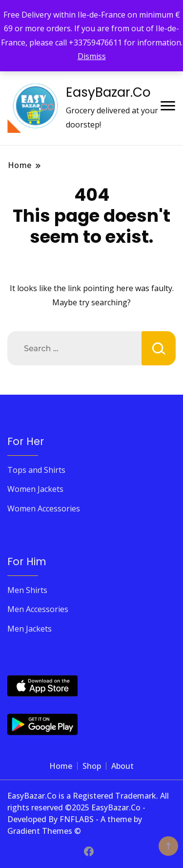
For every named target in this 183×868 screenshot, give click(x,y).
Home (61, 766)
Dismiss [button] (92, 56)
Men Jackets (30, 629)
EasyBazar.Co (108, 92)
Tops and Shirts (36, 470)
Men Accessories (38, 609)
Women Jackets (35, 489)
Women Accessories (44, 508)
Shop (92, 766)
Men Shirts (27, 590)
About (122, 766)
